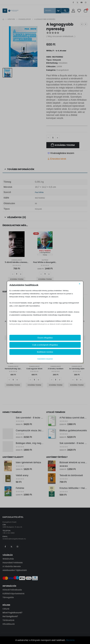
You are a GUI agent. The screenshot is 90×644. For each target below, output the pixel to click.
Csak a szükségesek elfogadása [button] (45, 345)
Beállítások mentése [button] (45, 352)
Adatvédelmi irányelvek (45, 359)
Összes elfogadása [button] (45, 338)
